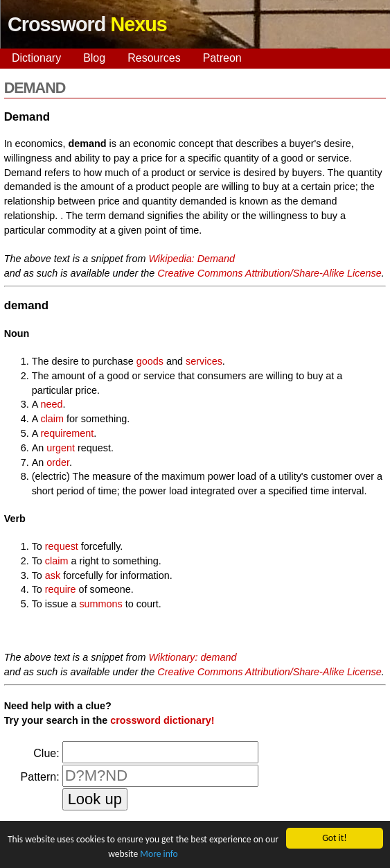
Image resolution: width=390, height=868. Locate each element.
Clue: (46, 753)
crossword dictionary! (162, 720)
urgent (61, 448)
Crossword (87, 24)
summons (100, 604)
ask (53, 575)
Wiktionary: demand (192, 657)
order (58, 462)
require (61, 589)
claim (52, 419)
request (62, 546)
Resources (154, 58)
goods (150, 361)
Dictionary (36, 58)
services (204, 361)
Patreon (222, 58)
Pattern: (40, 777)
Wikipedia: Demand (192, 259)
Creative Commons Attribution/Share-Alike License (269, 273)
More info (159, 854)
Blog (94, 58)
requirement (67, 433)
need (51, 404)
